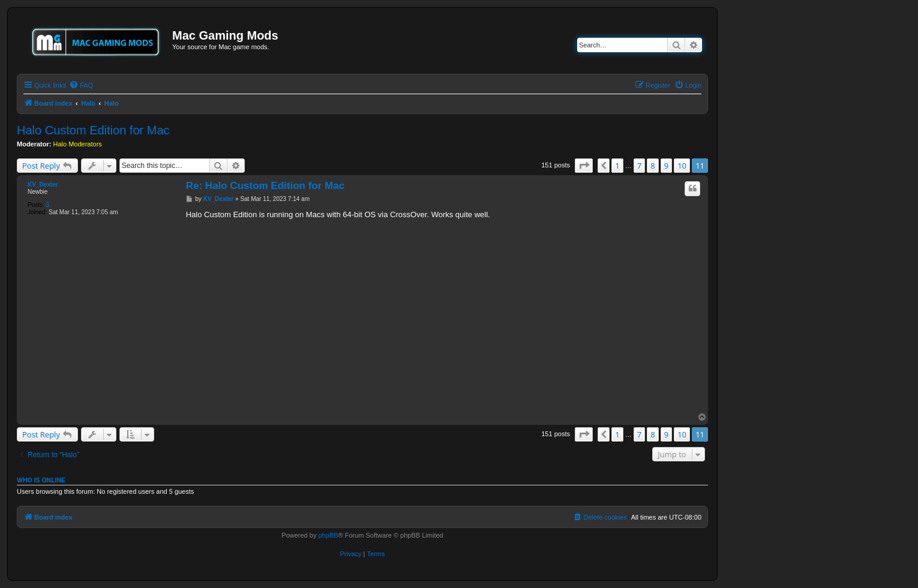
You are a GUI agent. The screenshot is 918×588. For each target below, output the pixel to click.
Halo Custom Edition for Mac (93, 130)
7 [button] (639, 166)
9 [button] (666, 166)
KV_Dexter (43, 184)
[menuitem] (81, 85)
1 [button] (617, 166)
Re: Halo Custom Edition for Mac (265, 186)
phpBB (328, 535)
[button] (584, 166)
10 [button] (682, 166)
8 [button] (652, 166)
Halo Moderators (78, 144)
